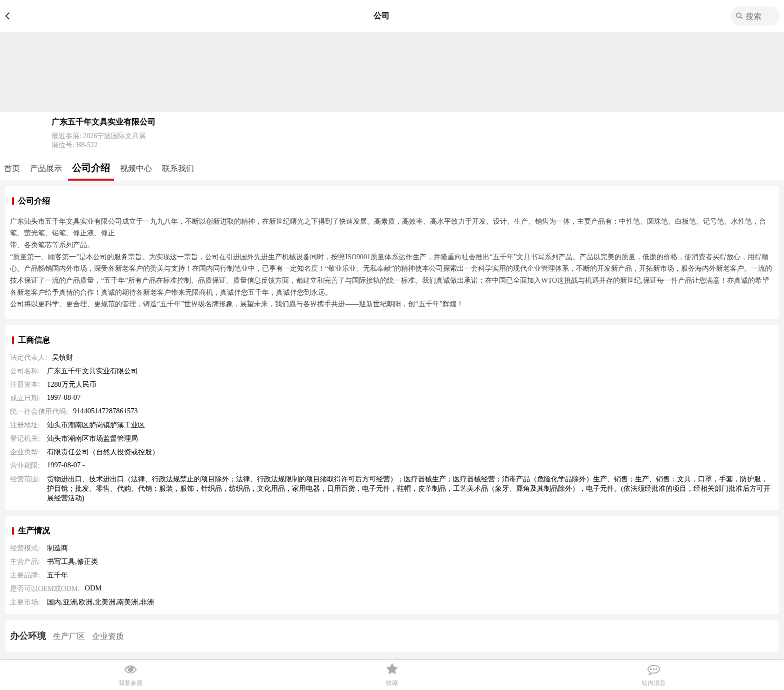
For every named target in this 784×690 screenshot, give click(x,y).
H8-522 (87, 145)
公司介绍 (91, 168)
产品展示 (46, 168)
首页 (12, 168)
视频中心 (136, 168)
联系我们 (178, 168)
